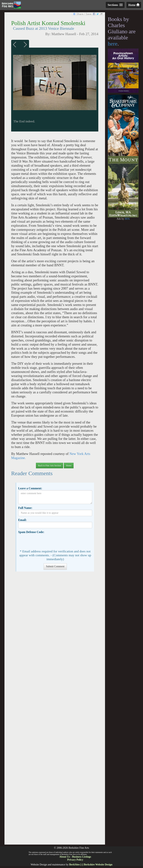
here (113, 44)
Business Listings (82, 857)
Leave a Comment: (30, 488)
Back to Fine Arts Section (49, 466)
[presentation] (47, 541)
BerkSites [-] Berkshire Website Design (91, 865)
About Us (65, 857)
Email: (22, 520)
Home (134, 5)
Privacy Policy (75, 860)
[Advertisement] (55, 710)
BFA (127, 219)
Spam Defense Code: (31, 532)
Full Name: (25, 508)
